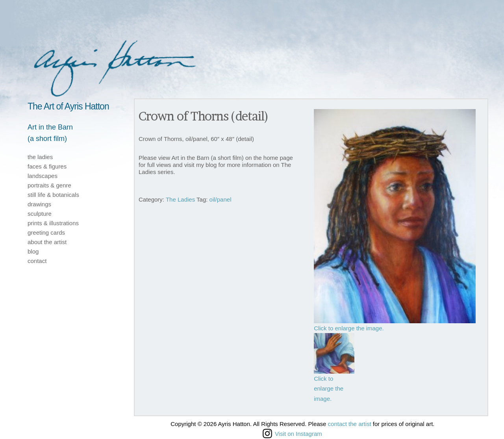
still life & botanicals (53, 195)
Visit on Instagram (292, 433)
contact (37, 261)
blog (33, 251)
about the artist (47, 242)
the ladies (40, 157)
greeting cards (46, 232)
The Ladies (180, 199)
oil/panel (220, 199)
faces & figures (47, 166)
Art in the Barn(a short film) (50, 133)
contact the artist (350, 424)
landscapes (43, 176)
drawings (39, 204)
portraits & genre (49, 185)
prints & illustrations (53, 223)
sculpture (40, 214)
